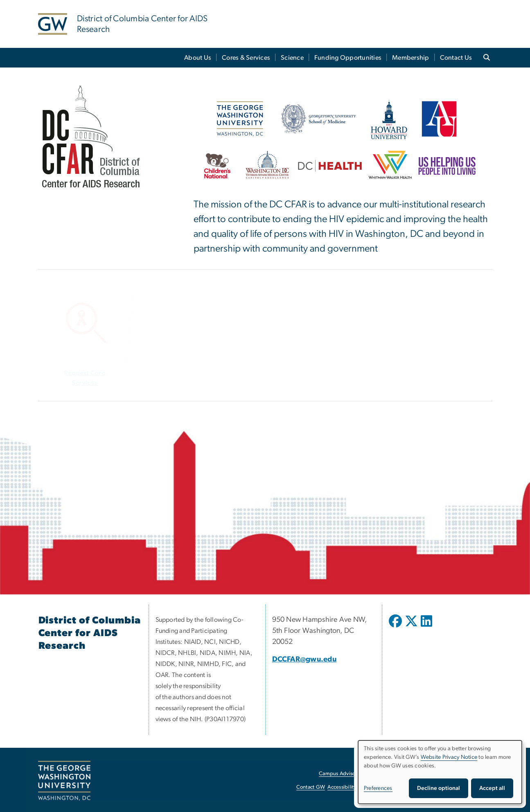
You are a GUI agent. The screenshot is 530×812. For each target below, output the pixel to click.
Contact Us (456, 58)
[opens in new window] (396, 627)
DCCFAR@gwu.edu (304, 659)
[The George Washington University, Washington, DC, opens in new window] (64, 781)
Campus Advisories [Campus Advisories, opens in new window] (341, 774)
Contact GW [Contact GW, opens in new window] (311, 787)
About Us (198, 58)
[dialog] (440, 772)
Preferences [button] (378, 788)
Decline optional (439, 788)
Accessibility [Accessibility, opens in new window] (342, 787)
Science (292, 58)
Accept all (492, 788)
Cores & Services (246, 58)
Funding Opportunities (348, 58)
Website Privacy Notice (449, 757)
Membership (411, 58)
